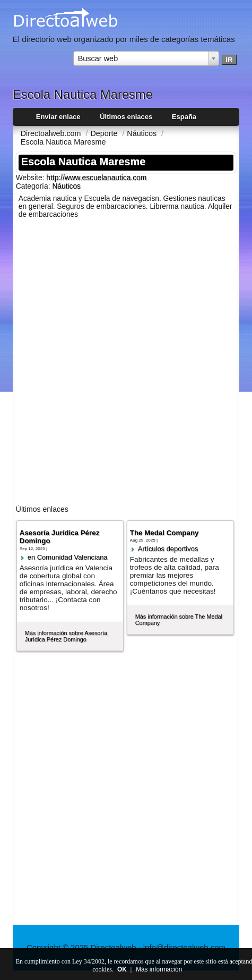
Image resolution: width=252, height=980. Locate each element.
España (184, 117)
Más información (159, 969)
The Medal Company (164, 533)
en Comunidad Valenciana (68, 557)
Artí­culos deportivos (168, 549)
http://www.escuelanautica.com (96, 178)
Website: (31, 178)
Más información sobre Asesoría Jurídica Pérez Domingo (66, 636)
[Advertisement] (126, 364)
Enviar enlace (58, 117)
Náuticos (66, 186)
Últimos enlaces (126, 117)
